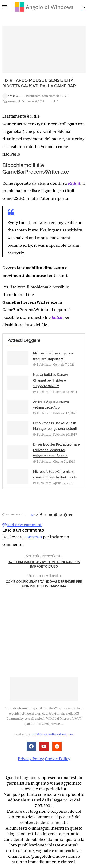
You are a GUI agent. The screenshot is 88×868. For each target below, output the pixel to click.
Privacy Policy (31, 759)
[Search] (83, 7)
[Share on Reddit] (55, 515)
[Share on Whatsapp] (60, 515)
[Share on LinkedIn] (50, 515)
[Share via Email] (70, 515)
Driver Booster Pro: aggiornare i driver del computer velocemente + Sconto (56, 450)
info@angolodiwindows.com (53, 734)
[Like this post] (36, 515)
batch (57, 317)
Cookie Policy (58, 759)
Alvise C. (11, 96)
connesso (33, 537)
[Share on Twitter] (46, 515)
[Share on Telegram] (65, 515)
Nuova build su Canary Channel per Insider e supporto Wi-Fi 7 (51, 380)
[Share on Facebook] (41, 515)
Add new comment (22, 525)
